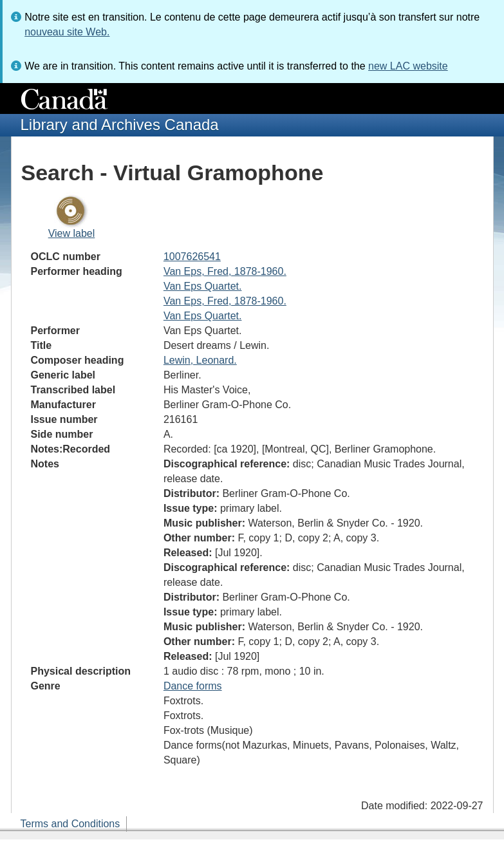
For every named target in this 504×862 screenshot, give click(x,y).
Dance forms (193, 686)
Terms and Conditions (70, 824)
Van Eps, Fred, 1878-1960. (225, 271)
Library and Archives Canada (120, 125)
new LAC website (408, 66)
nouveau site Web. (67, 32)
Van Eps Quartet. (203, 286)
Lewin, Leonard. (200, 360)
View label (72, 233)
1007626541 (192, 257)
